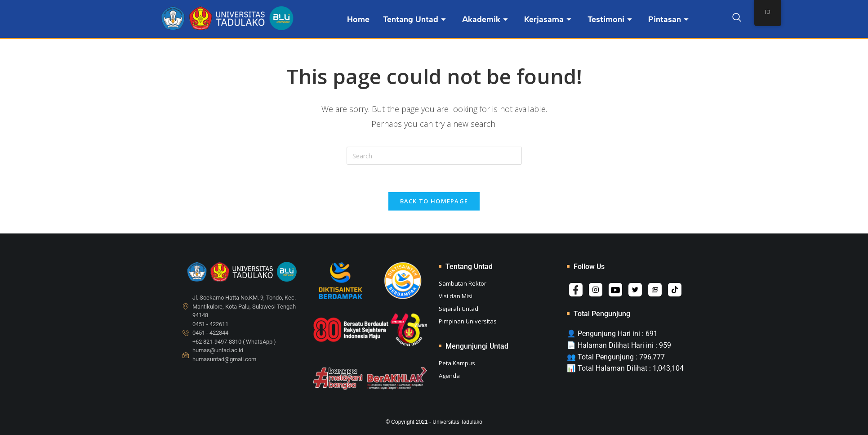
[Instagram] (596, 290)
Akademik (485, 19)
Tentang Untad (414, 19)
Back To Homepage (434, 201)
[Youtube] (615, 290)
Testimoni (610, 19)
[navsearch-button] (737, 19)
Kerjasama (548, 19)
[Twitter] (635, 290)
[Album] (655, 290)
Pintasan (668, 19)
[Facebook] (576, 290)
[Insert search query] (434, 156)
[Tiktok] (675, 290)
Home (358, 19)
